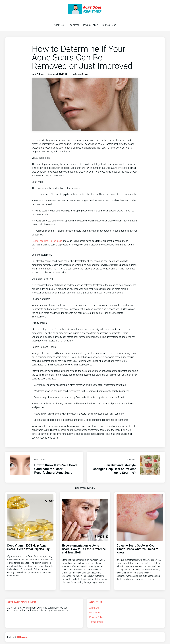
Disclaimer (73, 25)
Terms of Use (109, 25)
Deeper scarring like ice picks (47, 241)
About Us (59, 25)
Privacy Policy (91, 25)
